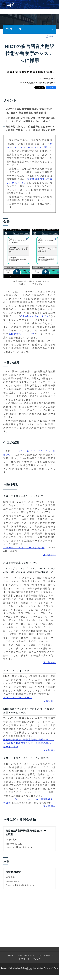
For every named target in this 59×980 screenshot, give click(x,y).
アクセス (37, 911)
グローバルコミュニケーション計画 (24, 548)
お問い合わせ (24, 911)
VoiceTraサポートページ (18, 698)
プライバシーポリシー (26, 908)
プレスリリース (13, 29)
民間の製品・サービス (22, 334)
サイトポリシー (45, 908)
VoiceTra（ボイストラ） (35, 316)
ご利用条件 (9, 908)
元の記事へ (49, 555)
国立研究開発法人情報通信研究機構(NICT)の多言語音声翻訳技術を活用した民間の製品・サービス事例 (29, 743)
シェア (51, 88)
